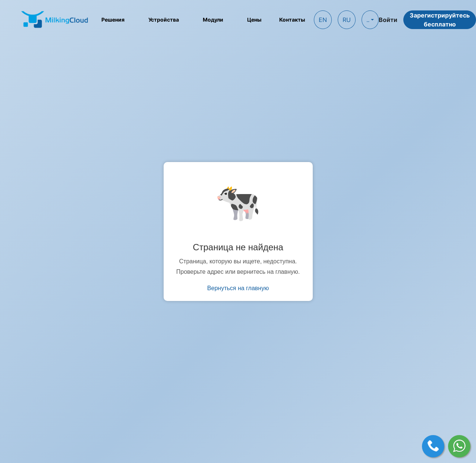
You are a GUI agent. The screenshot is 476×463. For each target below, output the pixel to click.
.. (368, 20)
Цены (254, 20)
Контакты (292, 20)
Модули (213, 20)
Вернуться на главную (238, 288)
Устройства (164, 20)
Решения (113, 20)
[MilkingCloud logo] (55, 19)
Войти (388, 20)
